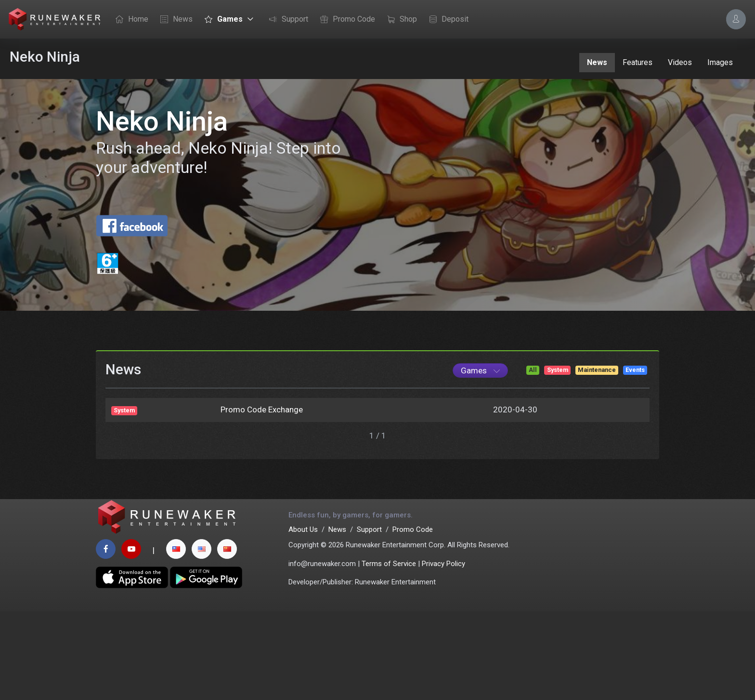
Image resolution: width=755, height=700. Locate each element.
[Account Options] (736, 19)
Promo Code (345, 20)
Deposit (446, 20)
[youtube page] (131, 638)
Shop (400, 20)
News (174, 20)
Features (638, 62)
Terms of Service (389, 652)
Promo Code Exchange (262, 489)
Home (130, 20)
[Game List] (480, 450)
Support (286, 20)
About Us (303, 618)
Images (720, 62)
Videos (680, 62)
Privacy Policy (443, 652)
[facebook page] (106, 638)
